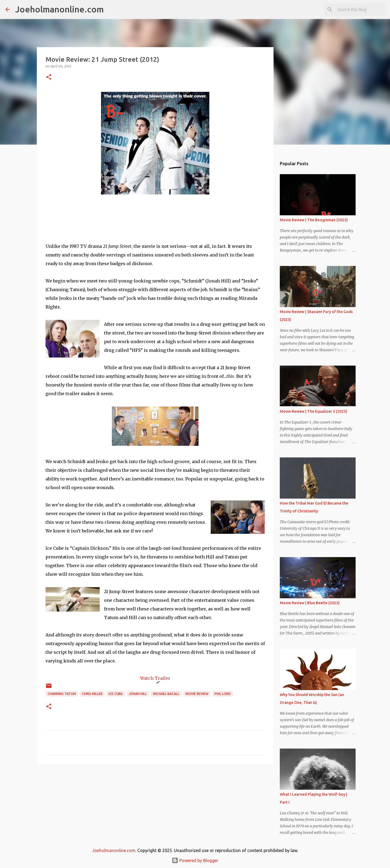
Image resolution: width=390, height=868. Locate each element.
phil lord (223, 694)
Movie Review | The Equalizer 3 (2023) (313, 411)
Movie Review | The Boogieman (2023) (314, 220)
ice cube (116, 694)
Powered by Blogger (195, 860)
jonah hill (138, 694)
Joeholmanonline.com (59, 9)
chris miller (92, 694)
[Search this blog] (357, 9)
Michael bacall (166, 694)
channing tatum (62, 694)
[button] (49, 77)
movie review (197, 694)
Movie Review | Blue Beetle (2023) (310, 603)
